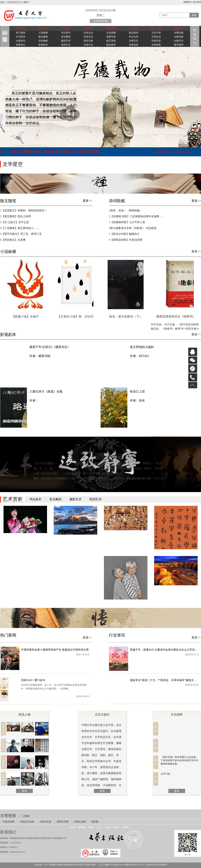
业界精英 (156, 45)
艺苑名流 (156, 37)
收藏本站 (187, 2)
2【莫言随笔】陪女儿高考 (16, 216)
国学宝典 (88, 41)
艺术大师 (156, 33)
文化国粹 (88, 28)
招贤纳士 (21, 45)
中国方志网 (80, 822)
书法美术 (66, 33)
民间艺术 (66, 45)
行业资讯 (21, 37)
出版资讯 (21, 41)
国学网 (95, 822)
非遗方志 (88, 45)
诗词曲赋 (43, 41)
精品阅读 (134, 33)
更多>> (87, 201)
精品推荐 (111, 45)
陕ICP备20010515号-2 (135, 865)
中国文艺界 (45, 822)
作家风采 (156, 41)
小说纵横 (43, 33)
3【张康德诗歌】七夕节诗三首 (127, 222)
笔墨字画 (111, 37)
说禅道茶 (134, 45)
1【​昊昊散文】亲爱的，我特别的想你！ (24, 210)
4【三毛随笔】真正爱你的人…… (20, 228)
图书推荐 (179, 45)
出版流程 (179, 37)
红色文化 (88, 33)
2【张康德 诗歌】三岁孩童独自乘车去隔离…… (137, 216)
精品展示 (111, 28)
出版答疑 (179, 28)
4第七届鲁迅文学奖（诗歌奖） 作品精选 (133, 228)
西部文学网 (63, 822)
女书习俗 (165, 774)
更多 (24, 791)
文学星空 (43, 28)
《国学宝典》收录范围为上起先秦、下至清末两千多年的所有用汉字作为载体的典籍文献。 (179, 760)
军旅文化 (88, 37)
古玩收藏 (111, 33)
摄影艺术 (66, 41)
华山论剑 (134, 37)
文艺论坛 (134, 28)
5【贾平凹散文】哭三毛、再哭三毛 (21, 234)
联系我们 (195, 37)
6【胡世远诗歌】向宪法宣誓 (130, 240)
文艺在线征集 (101, 21)
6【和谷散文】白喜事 (13, 240)
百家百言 (134, 41)
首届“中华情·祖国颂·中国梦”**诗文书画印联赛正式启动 (59, 152)
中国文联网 (9, 822)
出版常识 (179, 41)
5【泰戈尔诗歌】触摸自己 (124, 234)
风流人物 (156, 28)
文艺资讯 (21, 28)
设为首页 (197, 2)
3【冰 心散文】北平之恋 (15, 222)
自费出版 (179, 33)
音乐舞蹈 (66, 37)
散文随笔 (43, 37)
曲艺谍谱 (111, 41)
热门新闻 (21, 33)
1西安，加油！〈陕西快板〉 (126, 210)
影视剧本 (43, 45)
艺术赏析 (66, 28)
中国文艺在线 (27, 822)
